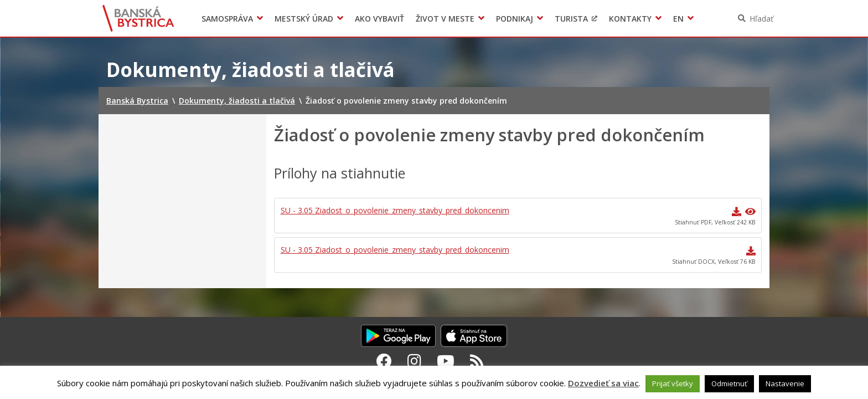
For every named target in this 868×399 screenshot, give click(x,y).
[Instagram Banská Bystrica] (414, 361)
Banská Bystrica (139, 18)
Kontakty (630, 19)
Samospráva (227, 19)
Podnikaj (515, 19)
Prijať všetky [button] (673, 383)
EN (678, 19)
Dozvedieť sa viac (603, 383)
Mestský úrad (304, 19)
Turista (571, 19)
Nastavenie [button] (785, 383)
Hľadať (761, 19)
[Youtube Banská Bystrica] (446, 361)
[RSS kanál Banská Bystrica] (477, 361)
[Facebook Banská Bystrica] (384, 361)
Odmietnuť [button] (729, 383)
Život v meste (445, 19)
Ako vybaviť (379, 19)
